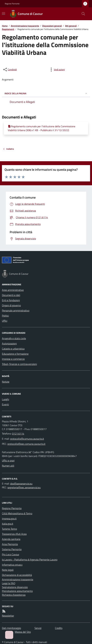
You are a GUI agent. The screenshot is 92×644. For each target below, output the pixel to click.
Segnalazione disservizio (15, 587)
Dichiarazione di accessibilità (17, 575)
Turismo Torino (9, 529)
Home (5, 26)
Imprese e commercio (13, 359)
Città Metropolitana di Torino (17, 513)
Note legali (8, 570)
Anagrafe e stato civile (14, 338)
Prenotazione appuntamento (17, 591)
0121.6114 (18, 434)
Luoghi (5, 399)
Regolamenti (8, 29)
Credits (59, 628)
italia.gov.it (8, 524)
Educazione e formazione (15, 354)
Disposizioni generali (52, 26)
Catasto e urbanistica (13, 349)
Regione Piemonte (12, 4)
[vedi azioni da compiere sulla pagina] (57, 70)
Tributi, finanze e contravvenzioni (19, 364)
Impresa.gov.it (9, 519)
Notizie (6, 382)
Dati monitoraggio (11, 628)
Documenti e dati (11, 295)
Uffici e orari (8, 460)
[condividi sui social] (10, 70)
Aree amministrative (13, 290)
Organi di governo (11, 305)
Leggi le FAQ (9, 583)
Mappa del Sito (23, 632)
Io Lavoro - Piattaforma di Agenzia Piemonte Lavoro (30, 560)
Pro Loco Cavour (11, 554)
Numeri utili (8, 466)
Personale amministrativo (16, 310)
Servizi (38, 628)
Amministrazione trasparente (25, 26)
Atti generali (71, 26)
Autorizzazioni (9, 343)
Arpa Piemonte (10, 544)
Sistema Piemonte (12, 549)
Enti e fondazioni (11, 300)
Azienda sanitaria (11, 539)
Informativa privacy (12, 565)
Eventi (5, 404)
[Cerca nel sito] (82, 14)
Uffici (5, 321)
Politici (5, 316)
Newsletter (8, 616)
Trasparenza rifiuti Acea (14, 534)
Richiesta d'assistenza (14, 595)
